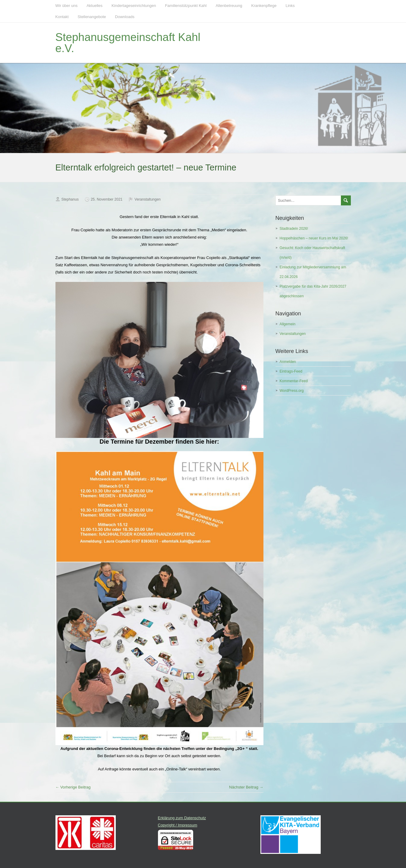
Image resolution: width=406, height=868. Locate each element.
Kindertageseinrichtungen (134, 6)
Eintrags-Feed (291, 371)
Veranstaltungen (148, 199)
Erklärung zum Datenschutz (182, 818)
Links (290, 6)
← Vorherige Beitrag (73, 787)
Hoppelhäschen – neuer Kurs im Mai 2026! (314, 238)
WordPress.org (292, 391)
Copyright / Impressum (178, 825)
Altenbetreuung (229, 6)
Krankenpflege (264, 6)
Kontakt (62, 17)
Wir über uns (67, 6)
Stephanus (70, 199)
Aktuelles (94, 6)
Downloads (125, 17)
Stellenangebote (92, 17)
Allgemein (288, 324)
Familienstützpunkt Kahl (186, 6)
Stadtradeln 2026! (294, 229)
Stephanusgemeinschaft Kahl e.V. (128, 43)
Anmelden (288, 362)
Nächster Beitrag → (246, 787)
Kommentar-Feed (294, 381)
